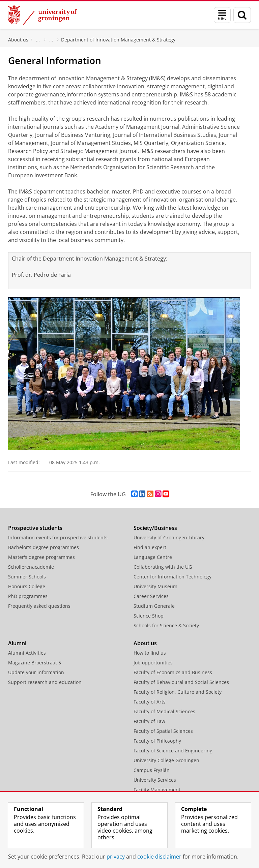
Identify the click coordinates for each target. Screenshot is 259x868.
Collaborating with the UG (163, 567)
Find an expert (150, 547)
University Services (155, 780)
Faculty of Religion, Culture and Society (178, 692)
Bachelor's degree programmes (44, 547)
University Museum (155, 586)
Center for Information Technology (172, 577)
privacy (116, 857)
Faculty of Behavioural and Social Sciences (181, 682)
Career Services (151, 596)
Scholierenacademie (31, 567)
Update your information (36, 672)
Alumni (17, 643)
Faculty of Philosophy (157, 741)
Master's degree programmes (41, 557)
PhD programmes (28, 596)
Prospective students (35, 528)
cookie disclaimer (159, 857)
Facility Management (157, 790)
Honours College (27, 586)
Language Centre (153, 557)
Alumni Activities (27, 653)
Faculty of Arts (150, 702)
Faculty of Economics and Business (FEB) (38, 40)
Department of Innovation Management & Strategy (118, 40)
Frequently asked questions (39, 606)
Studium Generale (154, 606)
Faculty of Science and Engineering (173, 751)
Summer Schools (27, 577)
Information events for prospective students (58, 537)
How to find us (150, 653)
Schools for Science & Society (166, 625)
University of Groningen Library (169, 537)
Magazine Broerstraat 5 (35, 663)
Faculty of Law (149, 721)
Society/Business (155, 528)
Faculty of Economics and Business (173, 672)
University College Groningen (166, 760)
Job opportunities (153, 663)
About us (18, 40)
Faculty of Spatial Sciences (163, 731)
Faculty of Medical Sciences (164, 711)
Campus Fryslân (152, 770)
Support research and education (45, 682)
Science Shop (149, 616)
